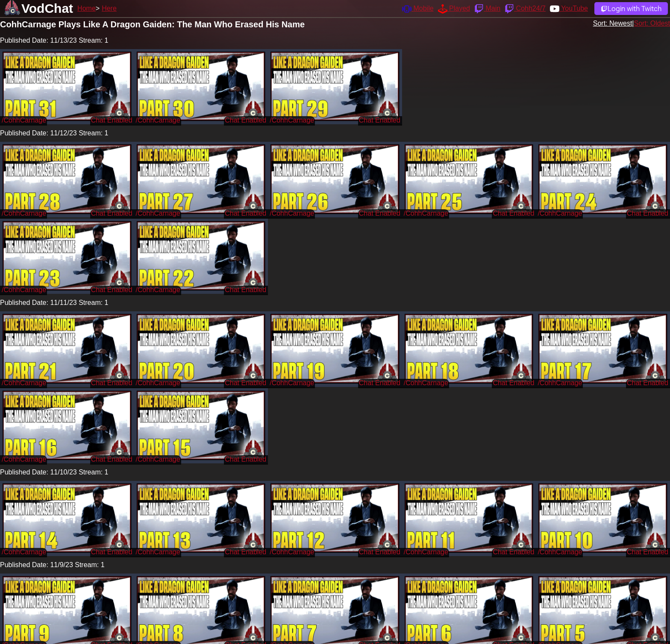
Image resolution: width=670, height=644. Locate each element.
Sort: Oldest (652, 23)
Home (87, 8)
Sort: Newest (613, 23)
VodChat (47, 8)
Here (109, 8)
